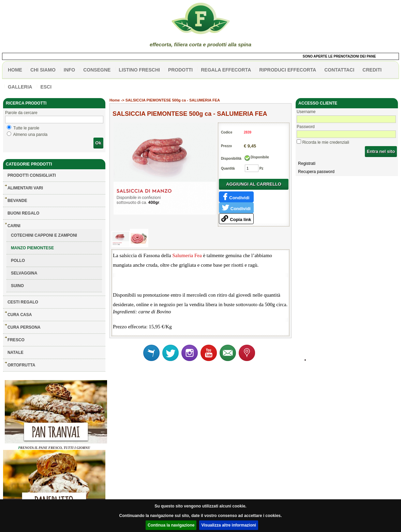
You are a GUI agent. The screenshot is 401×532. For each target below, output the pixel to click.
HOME (15, 70)
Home (115, 100)
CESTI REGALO (23, 302)
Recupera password (316, 172)
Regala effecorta (226, 70)
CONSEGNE (97, 70)
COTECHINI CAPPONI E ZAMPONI (44, 235)
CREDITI (372, 70)
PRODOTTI (180, 70)
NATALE (16, 353)
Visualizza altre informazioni (229, 525)
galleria (20, 87)
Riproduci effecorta (288, 70)
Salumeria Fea (187, 255)
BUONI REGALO (23, 213)
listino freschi (139, 70)
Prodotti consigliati (32, 175)
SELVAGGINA (24, 273)
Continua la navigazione (171, 525)
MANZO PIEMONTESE (32, 248)
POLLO (18, 261)
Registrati (307, 163)
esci (46, 87)
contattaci (339, 70)
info (69, 70)
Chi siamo (43, 70)
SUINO (17, 286)
